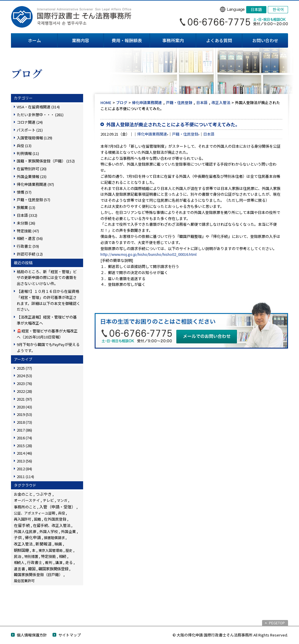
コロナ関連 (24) (30, 122)
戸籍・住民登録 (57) (33, 200)
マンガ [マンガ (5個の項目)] (62, 500)
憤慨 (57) (24, 192)
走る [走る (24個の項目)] (69, 562)
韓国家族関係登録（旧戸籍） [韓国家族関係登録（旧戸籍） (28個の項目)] (38, 574)
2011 (25, 476)
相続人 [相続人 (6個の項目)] (19, 562)
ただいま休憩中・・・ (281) (40, 115)
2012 (24, 469)
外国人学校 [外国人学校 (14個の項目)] (49, 531)
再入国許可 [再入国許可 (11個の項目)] (23, 519)
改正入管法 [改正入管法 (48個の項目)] (23, 544)
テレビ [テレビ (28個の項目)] (48, 500)
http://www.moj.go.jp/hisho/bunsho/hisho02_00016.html (148, 254)
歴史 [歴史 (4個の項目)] (69, 550)
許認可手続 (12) (30, 254)
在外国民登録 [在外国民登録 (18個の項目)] (55, 519)
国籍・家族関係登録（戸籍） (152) (46, 161)
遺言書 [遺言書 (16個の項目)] (19, 569)
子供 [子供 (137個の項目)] (18, 537)
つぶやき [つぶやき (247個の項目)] (44, 494)
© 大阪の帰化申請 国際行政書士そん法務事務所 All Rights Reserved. (230, 635)
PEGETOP (277, 623)
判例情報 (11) (28, 153)
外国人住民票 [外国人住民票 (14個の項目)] (25, 531)
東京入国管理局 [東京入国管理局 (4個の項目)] (51, 550)
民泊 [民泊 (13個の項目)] (18, 556)
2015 (24, 446)
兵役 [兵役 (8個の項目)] (61, 513)
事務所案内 (173, 40)
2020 (24, 407)
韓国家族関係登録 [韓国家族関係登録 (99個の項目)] (53, 569)
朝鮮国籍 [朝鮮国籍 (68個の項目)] (21, 550)
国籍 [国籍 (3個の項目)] (38, 519)
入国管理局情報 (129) (34, 138)
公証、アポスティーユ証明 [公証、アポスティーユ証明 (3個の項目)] (34, 513)
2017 (24, 430)
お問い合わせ (265, 40)
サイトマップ (70, 635)
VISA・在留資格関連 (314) (38, 107)
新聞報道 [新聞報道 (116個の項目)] (44, 544)
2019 (24, 414)
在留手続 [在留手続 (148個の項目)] (22, 525)
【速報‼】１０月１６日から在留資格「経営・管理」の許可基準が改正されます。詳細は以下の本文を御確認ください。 (48, 300)
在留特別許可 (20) (32, 169)
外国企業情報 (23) (32, 176)
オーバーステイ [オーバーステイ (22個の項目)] (27, 500)
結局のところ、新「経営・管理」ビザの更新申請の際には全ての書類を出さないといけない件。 (47, 278)
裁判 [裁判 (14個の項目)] (49, 562)
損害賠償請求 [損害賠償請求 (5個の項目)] (54, 537)
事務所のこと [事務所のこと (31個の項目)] (25, 507)
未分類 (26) (26, 223)
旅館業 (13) (26, 207)
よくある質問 (219, 40)
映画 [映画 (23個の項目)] (58, 544)
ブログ (122, 102)
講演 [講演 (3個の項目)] (59, 562)
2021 (24, 399)
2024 (24, 376)
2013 (24, 461)
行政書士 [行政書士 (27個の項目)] (35, 562)
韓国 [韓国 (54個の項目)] (32, 569)
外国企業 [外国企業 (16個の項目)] (68, 531)
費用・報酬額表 (127, 40)
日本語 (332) (27, 215)
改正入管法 (221, 102)
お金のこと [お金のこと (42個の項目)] (23, 494)
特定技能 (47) (28, 231)
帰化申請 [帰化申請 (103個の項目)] (33, 537)
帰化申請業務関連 (147, 102)
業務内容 (81, 40)
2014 (24, 453)
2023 (24, 383)
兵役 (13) (24, 146)
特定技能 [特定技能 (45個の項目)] (48, 556)
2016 (24, 438)
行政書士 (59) (28, 246)
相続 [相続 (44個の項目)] (63, 556)
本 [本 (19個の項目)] (34, 550)
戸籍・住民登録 (179, 102)
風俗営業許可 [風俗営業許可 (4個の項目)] (24, 581)
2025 (24, 368)
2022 (24, 391)
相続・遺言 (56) (30, 238)
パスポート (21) (30, 130)
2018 (24, 422)
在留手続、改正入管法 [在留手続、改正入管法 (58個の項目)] (52, 525)
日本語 (202, 102)
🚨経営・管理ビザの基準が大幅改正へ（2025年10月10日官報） (47, 334)
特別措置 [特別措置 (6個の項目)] (31, 556)
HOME (106, 102)
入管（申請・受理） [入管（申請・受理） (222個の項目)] (57, 507)
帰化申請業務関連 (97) (35, 184)
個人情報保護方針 (32, 635)
